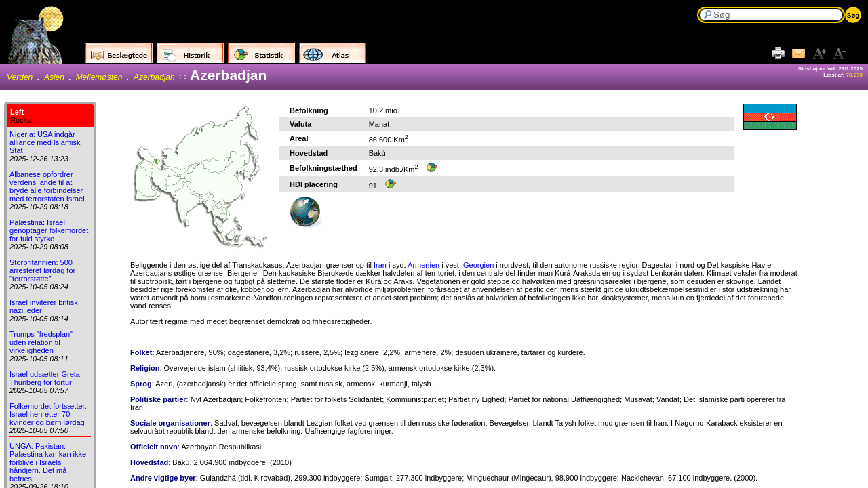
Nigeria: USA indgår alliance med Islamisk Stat (45, 142)
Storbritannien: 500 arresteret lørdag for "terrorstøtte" (42, 270)
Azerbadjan (154, 77)
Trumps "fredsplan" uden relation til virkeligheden (41, 342)
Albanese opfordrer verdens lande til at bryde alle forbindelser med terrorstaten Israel (47, 186)
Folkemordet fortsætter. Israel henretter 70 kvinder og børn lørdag (48, 414)
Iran (380, 265)
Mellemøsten (99, 77)
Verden (20, 77)
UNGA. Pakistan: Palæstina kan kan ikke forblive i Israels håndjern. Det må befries (48, 462)
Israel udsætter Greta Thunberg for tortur (45, 378)
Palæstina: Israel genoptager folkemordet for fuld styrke (49, 230)
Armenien (423, 265)
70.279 (854, 75)
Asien (54, 77)
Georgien (478, 265)
